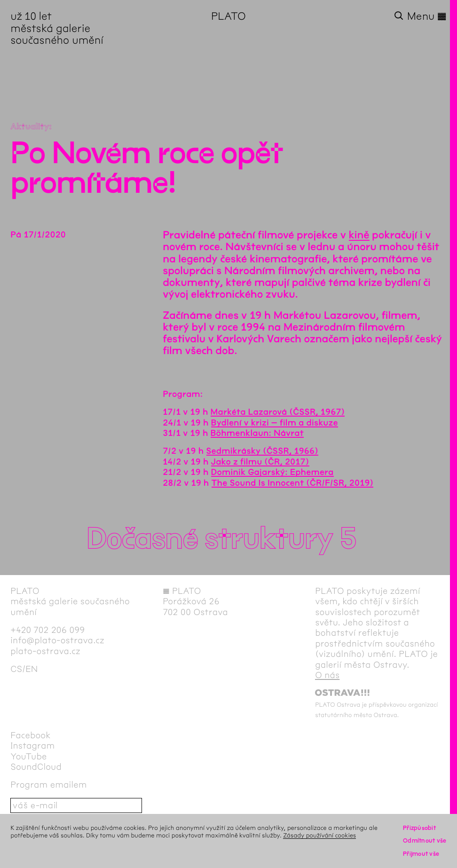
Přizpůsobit (419, 828)
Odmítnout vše (425, 840)
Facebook (31, 735)
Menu (427, 16)
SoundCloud (36, 767)
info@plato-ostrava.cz (57, 640)
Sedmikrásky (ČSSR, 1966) (263, 451)
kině (359, 235)
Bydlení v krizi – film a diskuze (275, 423)
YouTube (28, 757)
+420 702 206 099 (47, 630)
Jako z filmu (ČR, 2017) (260, 462)
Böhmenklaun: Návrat (257, 433)
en (32, 669)
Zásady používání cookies (319, 835)
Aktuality (30, 126)
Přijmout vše (421, 854)
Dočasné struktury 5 (221, 539)
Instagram (32, 746)
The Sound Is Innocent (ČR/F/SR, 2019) (293, 483)
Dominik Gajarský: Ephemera (272, 472)
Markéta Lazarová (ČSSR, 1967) (278, 412)
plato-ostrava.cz (45, 651)
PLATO (228, 16)
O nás (327, 675)
